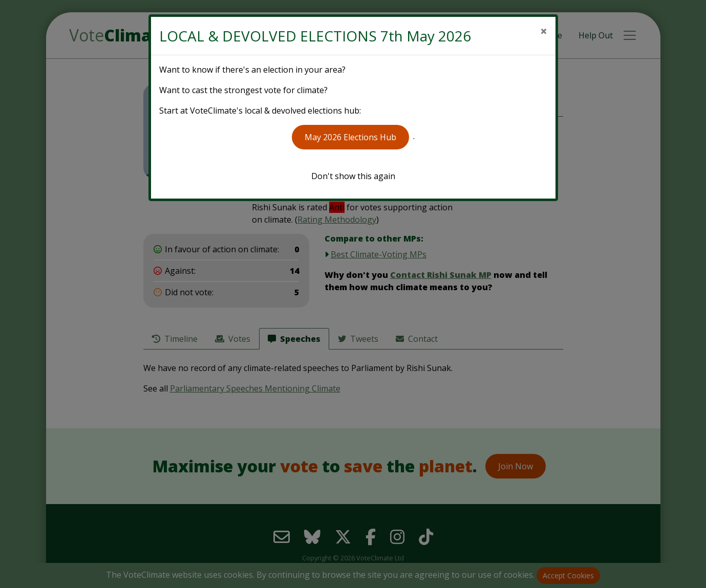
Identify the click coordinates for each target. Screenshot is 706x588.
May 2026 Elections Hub (350, 137)
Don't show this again (353, 176)
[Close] (544, 31)
